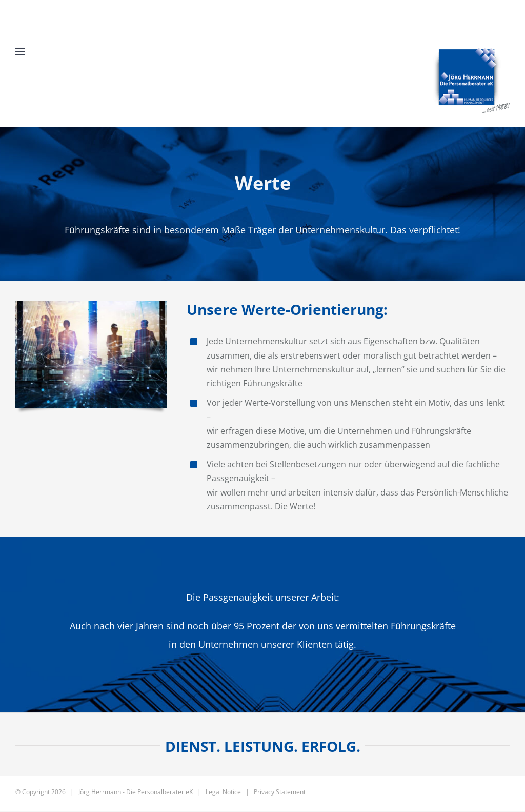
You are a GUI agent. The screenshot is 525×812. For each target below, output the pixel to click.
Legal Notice (223, 792)
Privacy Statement (280, 792)
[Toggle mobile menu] (21, 52)
